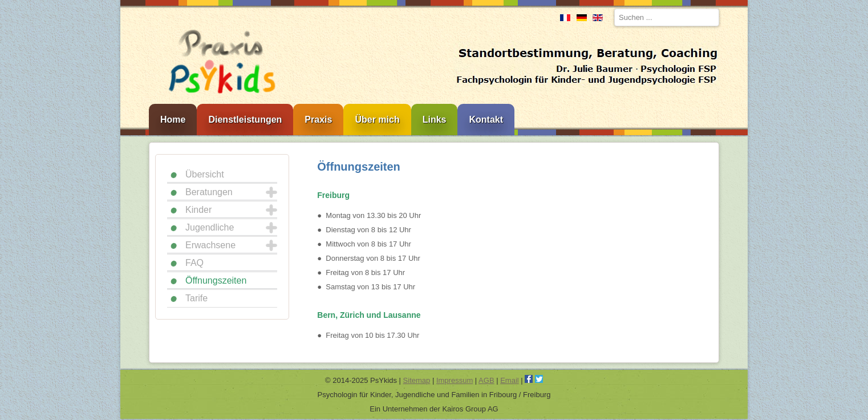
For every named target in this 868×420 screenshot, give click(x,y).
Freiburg (333, 195)
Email (510, 380)
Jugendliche (210, 227)
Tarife (196, 298)
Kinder (198, 210)
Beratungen (209, 192)
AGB (486, 380)
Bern (326, 315)
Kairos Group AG (470, 409)
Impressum (455, 380)
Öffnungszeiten (216, 280)
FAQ (194, 263)
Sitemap (417, 380)
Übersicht (205, 174)
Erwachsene (210, 245)
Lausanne (402, 315)
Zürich (352, 315)
